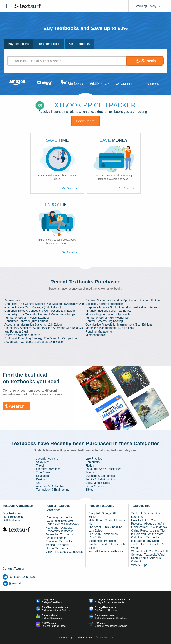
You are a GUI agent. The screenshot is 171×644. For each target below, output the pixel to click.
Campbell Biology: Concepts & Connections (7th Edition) (40, 311)
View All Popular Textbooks (106, 551)
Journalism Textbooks (60, 535)
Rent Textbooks (13, 517)
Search (148, 61)
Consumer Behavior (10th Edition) (26, 321)
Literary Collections (48, 469)
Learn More (85, 121)
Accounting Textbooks (60, 521)
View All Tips (139, 565)
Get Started (70, 188)
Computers (93, 462)
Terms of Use (85, 637)
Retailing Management (100, 332)
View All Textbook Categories (64, 552)
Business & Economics (100, 476)
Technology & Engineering (53, 490)
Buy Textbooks (12, 513)
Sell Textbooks (12, 520)
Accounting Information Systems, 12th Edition (34, 325)
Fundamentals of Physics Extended (27, 318)
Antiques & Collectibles (51, 486)
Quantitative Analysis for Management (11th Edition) (119, 325)
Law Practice (94, 459)
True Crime (43, 472)
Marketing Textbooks (59, 528)
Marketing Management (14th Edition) (110, 328)
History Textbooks (57, 548)
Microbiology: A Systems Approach (108, 314)
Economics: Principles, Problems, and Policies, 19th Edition (107, 544)
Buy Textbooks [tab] (18, 44)
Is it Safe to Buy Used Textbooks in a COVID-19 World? (148, 544)
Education (42, 476)
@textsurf (12, 583)
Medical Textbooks (58, 545)
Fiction (90, 466)
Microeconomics (96, 335)
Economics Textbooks (60, 531)
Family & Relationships (100, 479)
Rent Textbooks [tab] (49, 44)
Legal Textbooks (56, 538)
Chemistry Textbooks (59, 517)
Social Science (95, 486)
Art (38, 483)
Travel (40, 466)
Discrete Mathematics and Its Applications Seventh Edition (123, 300)
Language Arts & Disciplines (103, 469)
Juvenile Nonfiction (48, 459)
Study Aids (43, 462)
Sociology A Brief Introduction (104, 304)
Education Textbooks (59, 541)
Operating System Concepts (22, 335)
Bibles (89, 490)
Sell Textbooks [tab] (79, 44)
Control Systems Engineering (104, 321)
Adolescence (13, 300)
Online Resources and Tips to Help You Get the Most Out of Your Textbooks (148, 534)
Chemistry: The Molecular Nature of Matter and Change (40, 314)
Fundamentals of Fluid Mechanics (107, 318)
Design (40, 479)
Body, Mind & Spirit (98, 483)
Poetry (90, 472)
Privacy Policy (65, 637)
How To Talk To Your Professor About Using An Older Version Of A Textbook (149, 524)
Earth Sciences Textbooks (62, 524)
